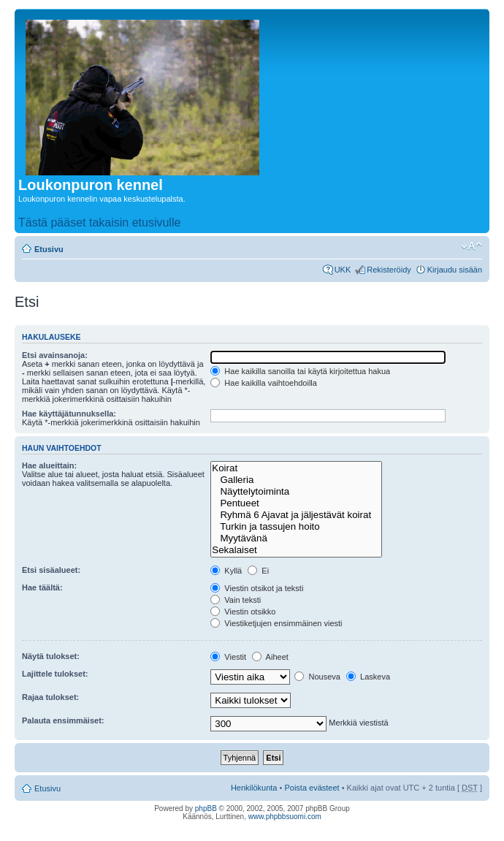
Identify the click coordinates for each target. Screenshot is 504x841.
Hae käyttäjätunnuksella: (69, 414)
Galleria (296, 480)
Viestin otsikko (243, 612)
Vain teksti (236, 600)
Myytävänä (296, 539)
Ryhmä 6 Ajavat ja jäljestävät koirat (296, 515)
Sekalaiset (296, 550)
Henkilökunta (254, 788)
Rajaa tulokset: (50, 697)
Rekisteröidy (389, 270)
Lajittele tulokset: (55, 674)
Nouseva (317, 677)
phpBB (206, 808)
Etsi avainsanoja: (55, 355)
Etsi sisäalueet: (51, 570)
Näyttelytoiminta (296, 492)
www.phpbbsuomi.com (285, 817)
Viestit (228, 657)
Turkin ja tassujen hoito (296, 527)
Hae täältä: (42, 587)
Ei (258, 571)
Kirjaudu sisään (455, 270)
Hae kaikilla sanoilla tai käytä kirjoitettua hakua (300, 371)
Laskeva (368, 677)
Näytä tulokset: (51, 656)
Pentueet (296, 503)
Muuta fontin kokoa (471, 246)
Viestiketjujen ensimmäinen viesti (276, 623)
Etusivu (49, 249)
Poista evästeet (312, 788)
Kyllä (226, 571)
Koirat (296, 468)
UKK (343, 270)
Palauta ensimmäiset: (63, 720)
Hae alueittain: (49, 465)
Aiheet (270, 657)
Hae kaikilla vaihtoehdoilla (264, 383)
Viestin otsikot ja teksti (257, 588)
